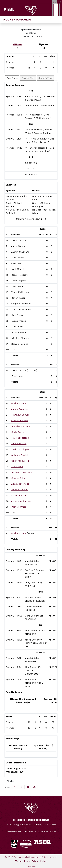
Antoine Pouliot (20, 455)
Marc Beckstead (20, 438)
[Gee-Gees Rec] (14, 831)
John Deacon (19, 495)
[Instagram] (31, 828)
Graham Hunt (19, 403)
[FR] (60, 2)
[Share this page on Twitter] (21, 787)
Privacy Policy (39, 861)
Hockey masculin (17, 20)
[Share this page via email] (28, 787)
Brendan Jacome (21, 426)
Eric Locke (17, 467)
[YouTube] (36, 828)
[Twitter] (26, 828)
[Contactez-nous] (47, 831)
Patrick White (19, 507)
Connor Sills (18, 478)
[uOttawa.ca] (30, 831)
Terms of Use (22, 861)
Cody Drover (18, 432)
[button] (34, 787)
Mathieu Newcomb (22, 472)
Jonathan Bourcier (21, 501)
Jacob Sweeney (20, 409)
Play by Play (28, 78)
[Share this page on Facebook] (15, 787)
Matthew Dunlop (20, 415)
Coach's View (45, 78)
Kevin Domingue (20, 449)
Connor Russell (20, 421)
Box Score (12, 78)
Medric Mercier (19, 490)
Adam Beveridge (20, 484)
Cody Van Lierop (20, 461)
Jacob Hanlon (19, 444)
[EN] (55, 2)
